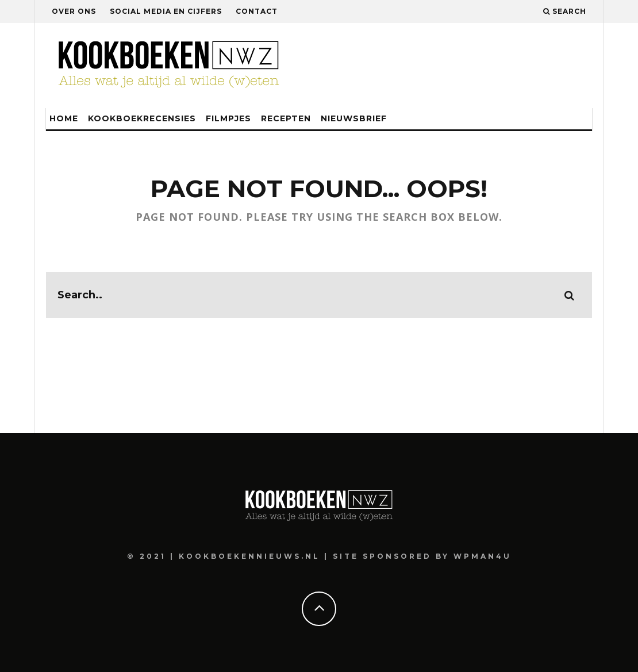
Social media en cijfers (166, 11)
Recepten (286, 118)
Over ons (74, 11)
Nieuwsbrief (354, 118)
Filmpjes (228, 118)
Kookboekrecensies (142, 118)
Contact (257, 11)
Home (64, 118)
